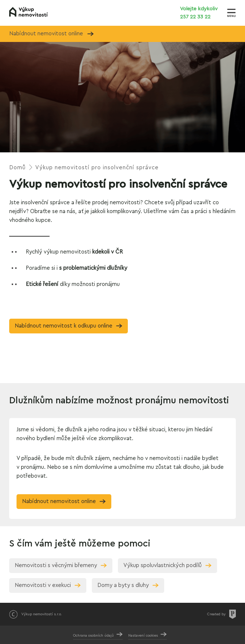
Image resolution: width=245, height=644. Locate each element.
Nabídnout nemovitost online (51, 34)
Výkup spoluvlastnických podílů (163, 565)
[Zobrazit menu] (231, 13)
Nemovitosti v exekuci (43, 585)
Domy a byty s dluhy (123, 585)
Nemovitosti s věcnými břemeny (56, 565)
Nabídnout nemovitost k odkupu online (64, 326)
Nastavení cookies (143, 636)
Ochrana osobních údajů (93, 636)
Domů (17, 168)
